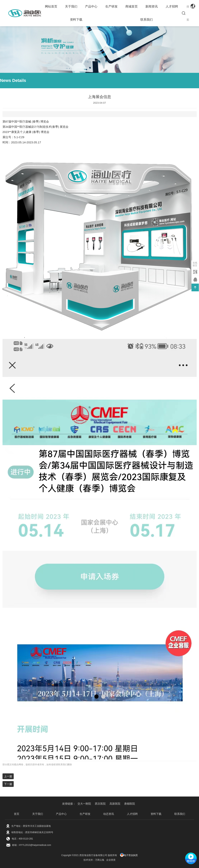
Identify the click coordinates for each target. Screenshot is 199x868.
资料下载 (76, 20)
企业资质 (111, 860)
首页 (17, 814)
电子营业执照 (129, 855)
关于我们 (71, 6)
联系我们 (147, 20)
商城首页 (132, 6)
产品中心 (91, 6)
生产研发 (111, 6)
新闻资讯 (152, 6)
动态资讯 (109, 814)
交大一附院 (84, 804)
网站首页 (51, 6)
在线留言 (195, 264)
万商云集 (100, 860)
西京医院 (100, 804)
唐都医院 (130, 804)
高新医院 (115, 804)
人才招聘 (172, 6)
